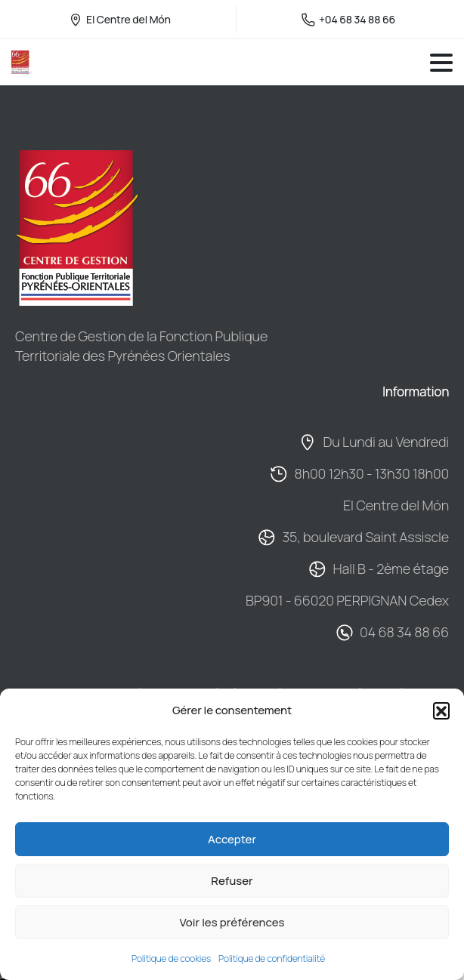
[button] (441, 710)
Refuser (232, 881)
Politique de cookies (171, 958)
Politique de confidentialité (272, 958)
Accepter (232, 839)
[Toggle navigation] (441, 63)
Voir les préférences (232, 922)
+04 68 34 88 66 (348, 19)
